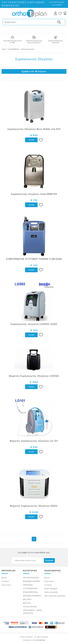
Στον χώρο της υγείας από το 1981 (12, 42)
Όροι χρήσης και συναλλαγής (55, 596)
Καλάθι (31, 140)
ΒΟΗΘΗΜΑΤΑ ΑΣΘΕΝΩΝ (32, 581)
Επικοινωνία (6, 585)
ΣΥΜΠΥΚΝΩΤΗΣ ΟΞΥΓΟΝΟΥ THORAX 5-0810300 (34, 259)
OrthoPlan (29, 13)
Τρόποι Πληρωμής (51, 589)
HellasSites (41, 640)
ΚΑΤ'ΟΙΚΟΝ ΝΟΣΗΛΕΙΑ (31, 578)
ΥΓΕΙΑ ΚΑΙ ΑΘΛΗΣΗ (30, 607)
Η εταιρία (5, 581)
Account (55, 13)
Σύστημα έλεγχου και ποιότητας (56, 42)
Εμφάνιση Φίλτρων (34, 71)
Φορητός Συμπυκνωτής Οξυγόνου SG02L (34, 506)
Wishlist (60, 13)
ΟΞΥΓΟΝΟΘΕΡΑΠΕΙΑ (13, 49)
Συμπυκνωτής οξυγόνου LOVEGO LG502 (34, 324)
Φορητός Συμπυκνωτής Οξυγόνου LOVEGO (34, 376)
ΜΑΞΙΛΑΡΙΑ (27, 599)
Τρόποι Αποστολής (51, 592)
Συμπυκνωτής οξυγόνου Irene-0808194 (34, 194)
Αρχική (4, 49)
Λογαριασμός (57, 2)
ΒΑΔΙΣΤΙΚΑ (27, 603)
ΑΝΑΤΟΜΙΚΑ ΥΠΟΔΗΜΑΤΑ (32, 596)
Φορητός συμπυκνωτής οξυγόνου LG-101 (34, 441)
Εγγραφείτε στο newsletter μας (34, 552)
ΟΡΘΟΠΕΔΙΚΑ (28, 585)
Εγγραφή (57, 5)
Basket (65, 13)
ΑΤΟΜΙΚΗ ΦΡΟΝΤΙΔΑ (30, 592)
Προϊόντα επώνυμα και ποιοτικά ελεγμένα (34, 42)
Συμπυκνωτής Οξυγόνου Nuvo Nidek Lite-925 (34, 129)
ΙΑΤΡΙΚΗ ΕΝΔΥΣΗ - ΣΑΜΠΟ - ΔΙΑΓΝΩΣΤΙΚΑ (33, 612)
